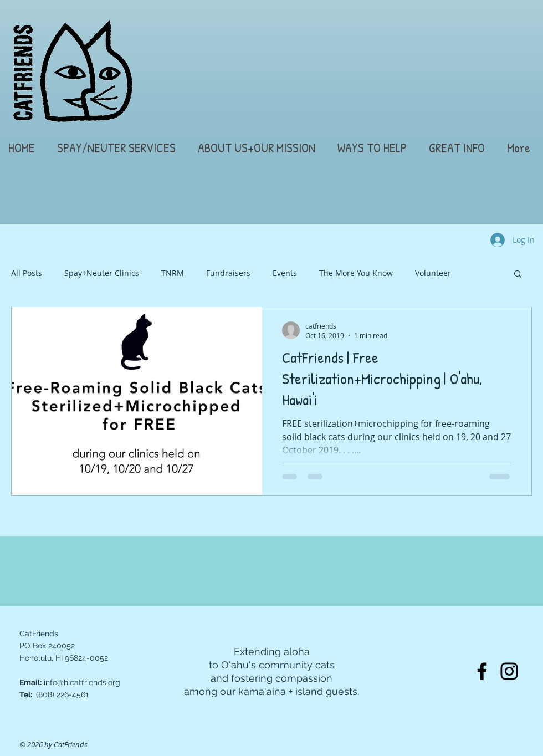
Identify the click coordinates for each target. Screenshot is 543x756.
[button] (119, 148)
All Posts (27, 273)
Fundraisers (228, 273)
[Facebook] (482, 671)
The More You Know (356, 273)
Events (285, 273)
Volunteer (433, 273)
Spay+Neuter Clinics (102, 273)
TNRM (173, 273)
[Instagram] (509, 671)
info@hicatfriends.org (82, 682)
